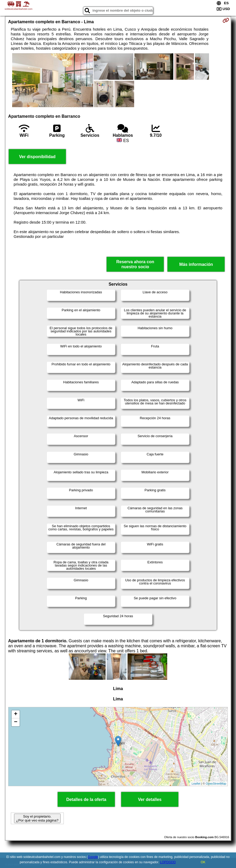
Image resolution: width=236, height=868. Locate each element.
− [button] (16, 722)
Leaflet (196, 784)
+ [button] (16, 714)
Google (93, 857)
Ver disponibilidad (37, 157)
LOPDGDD (168, 862)
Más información (196, 264)
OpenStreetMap (216, 784)
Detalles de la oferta (86, 799)
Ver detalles (150, 799)
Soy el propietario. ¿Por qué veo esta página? (37, 818)
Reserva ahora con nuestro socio (135, 264)
